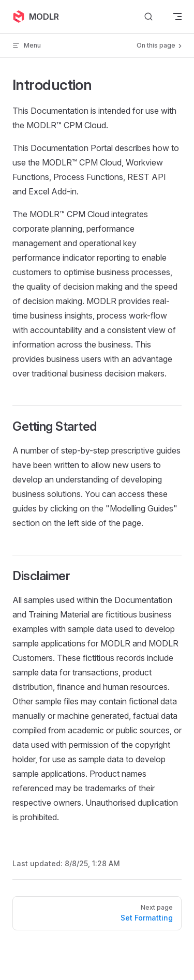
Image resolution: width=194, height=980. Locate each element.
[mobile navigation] (177, 17)
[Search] (148, 17)
